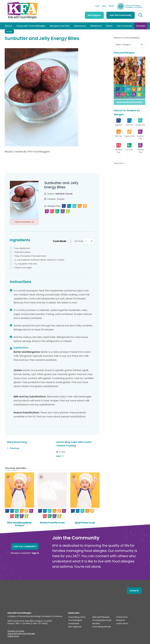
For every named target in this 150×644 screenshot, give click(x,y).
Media (111, 6)
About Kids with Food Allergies (21, 634)
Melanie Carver (64, 194)
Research (96, 26)
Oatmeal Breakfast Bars (130, 102)
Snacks (9, 31)
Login (97, 6)
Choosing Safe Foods (102, 620)
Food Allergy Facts (77, 617)
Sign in (36, 553)
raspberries (22, 248)
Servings (79, 241)
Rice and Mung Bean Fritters (19, 524)
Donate (141, 26)
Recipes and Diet (60, 26)
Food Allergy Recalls (101, 627)
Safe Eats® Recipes (101, 617)
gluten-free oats (25, 264)
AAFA (140, 3)
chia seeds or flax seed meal (30, 256)
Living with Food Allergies (31, 26)
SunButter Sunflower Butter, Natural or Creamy (39, 260)
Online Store (13, 636)
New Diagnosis (75, 627)
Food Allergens (75, 620)
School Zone (122, 617)
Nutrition (96, 624)
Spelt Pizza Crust (85, 523)
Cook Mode (62, 241)
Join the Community (121, 15)
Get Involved (124, 26)
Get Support (94, 15)
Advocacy (80, 26)
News (109, 26)
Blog (104, 6)
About (8, 26)
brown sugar (23, 268)
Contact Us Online (16, 631)
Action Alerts (122, 624)
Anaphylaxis (74, 624)
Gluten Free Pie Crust (52, 523)
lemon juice (22, 252)
